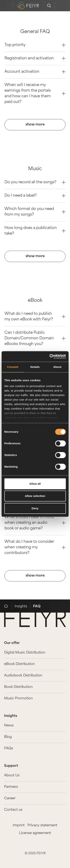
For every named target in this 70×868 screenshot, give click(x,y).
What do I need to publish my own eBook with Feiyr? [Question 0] (35, 317)
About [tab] (57, 367)
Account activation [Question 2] (35, 72)
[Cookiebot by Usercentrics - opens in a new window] (50, 356)
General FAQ (35, 32)
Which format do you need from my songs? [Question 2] (35, 212)
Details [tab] (35, 367)
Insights (21, 606)
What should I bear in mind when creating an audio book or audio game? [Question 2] (35, 523)
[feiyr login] (60, 6)
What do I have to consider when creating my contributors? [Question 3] (35, 547)
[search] (49, 6)
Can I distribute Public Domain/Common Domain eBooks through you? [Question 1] (35, 338)
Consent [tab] (13, 367)
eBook (35, 301)
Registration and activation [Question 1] (35, 58)
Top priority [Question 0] (35, 45)
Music (35, 169)
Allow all (35, 484)
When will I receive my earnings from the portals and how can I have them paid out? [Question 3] (35, 94)
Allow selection (35, 496)
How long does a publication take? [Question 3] (35, 231)
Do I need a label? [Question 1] (35, 196)
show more (35, 125)
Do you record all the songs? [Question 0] (35, 182)
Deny (35, 508)
